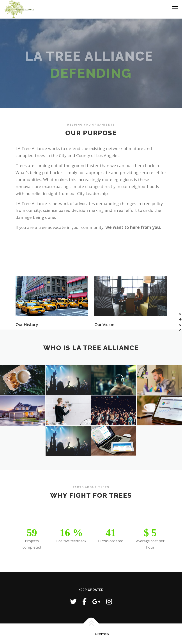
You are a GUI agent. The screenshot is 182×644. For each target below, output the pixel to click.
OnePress (102, 634)
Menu (175, 8)
